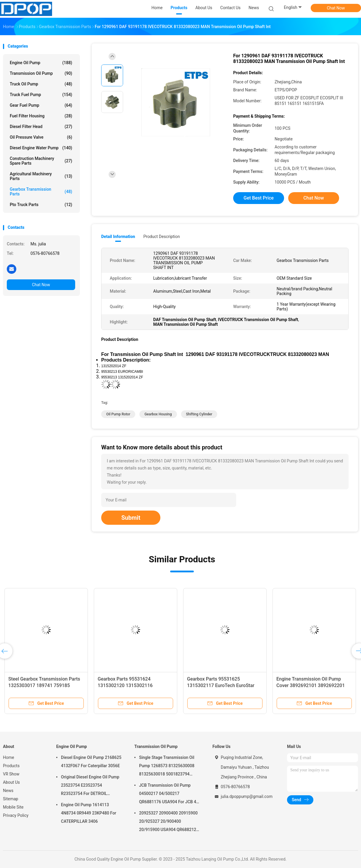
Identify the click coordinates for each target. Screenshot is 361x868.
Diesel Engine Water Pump (41, 148)
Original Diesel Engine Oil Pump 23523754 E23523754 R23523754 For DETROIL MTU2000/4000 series (90, 786)
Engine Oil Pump (41, 63)
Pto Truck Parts (41, 205)
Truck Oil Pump (41, 84)
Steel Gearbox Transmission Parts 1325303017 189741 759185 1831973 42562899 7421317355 (44, 685)
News (8, 791)
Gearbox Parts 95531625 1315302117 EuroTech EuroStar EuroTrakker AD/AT (221, 685)
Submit (131, 518)
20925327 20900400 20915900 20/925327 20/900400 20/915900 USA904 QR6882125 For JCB (169, 822)
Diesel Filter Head (41, 127)
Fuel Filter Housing (41, 116)
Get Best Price (259, 198)
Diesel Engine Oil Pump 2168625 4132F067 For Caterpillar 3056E (91, 762)
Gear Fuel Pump (41, 105)
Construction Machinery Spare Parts (41, 161)
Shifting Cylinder (199, 414)
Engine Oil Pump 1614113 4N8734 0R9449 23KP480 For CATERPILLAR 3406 (89, 813)
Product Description (161, 237)
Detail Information (118, 237)
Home (9, 757)
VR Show (11, 774)
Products (11, 766)
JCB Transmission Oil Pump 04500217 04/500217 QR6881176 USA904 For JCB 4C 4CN (169, 794)
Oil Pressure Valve (41, 137)
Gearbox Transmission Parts (41, 192)
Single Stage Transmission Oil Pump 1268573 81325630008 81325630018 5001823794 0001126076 (167, 767)
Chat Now (336, 8)
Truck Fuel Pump (41, 95)
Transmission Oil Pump (41, 73)
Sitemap (11, 799)
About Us (11, 782)
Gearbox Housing (158, 414)
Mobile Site (13, 807)
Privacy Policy (16, 815)
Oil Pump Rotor (118, 414)
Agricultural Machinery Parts (41, 176)
